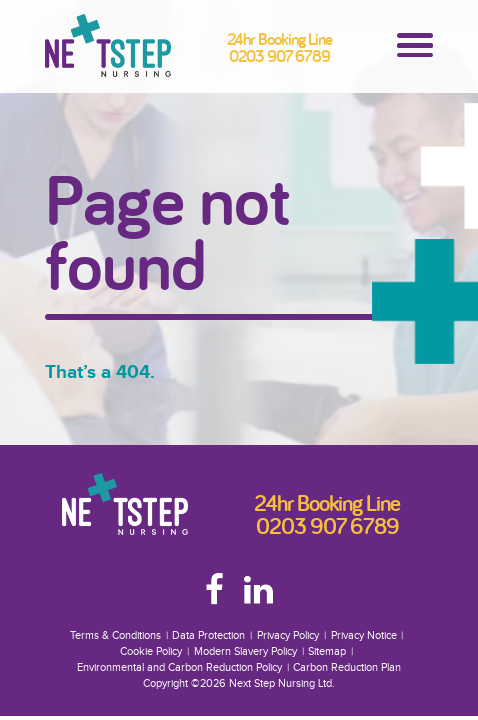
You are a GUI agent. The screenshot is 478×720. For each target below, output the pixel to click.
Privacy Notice (364, 635)
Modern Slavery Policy (245, 651)
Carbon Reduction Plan (347, 667)
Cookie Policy (151, 651)
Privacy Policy (288, 635)
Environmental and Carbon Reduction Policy (179, 667)
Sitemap (327, 651)
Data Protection (208, 635)
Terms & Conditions (115, 635)
